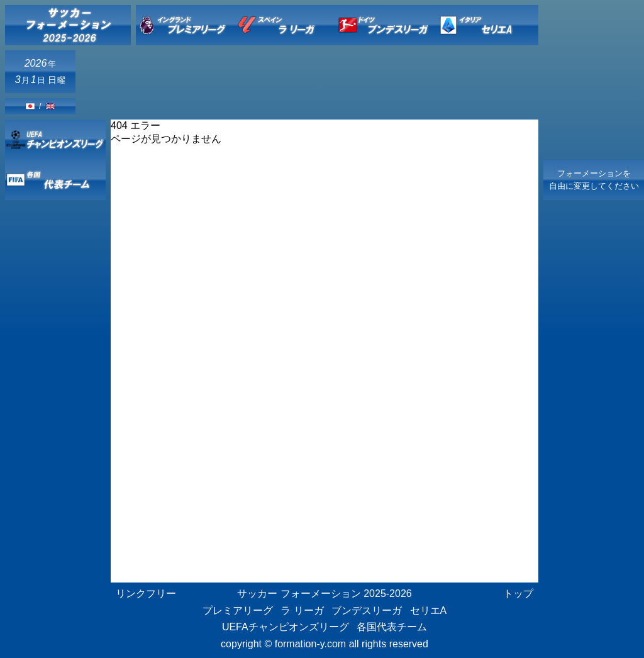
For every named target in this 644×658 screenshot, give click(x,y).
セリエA (429, 611)
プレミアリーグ (238, 611)
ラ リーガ (302, 611)
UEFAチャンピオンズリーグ (286, 627)
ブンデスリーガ (367, 611)
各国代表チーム (392, 627)
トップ (518, 594)
